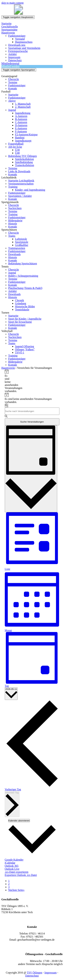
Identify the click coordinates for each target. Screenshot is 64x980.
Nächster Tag (12, 804)
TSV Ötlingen (34, 973)
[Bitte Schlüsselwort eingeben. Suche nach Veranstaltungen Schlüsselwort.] (32, 411)
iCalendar (10, 863)
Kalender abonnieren (19, 821)
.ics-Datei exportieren (17, 872)
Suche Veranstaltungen (32, 422)
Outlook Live (12, 869)
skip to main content (12, 3)
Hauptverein (8, 368)
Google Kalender (14, 860)
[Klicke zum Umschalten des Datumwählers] (11, 694)
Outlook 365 (12, 866)
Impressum (51, 973)
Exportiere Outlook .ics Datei (21, 875)
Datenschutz (32, 976)
